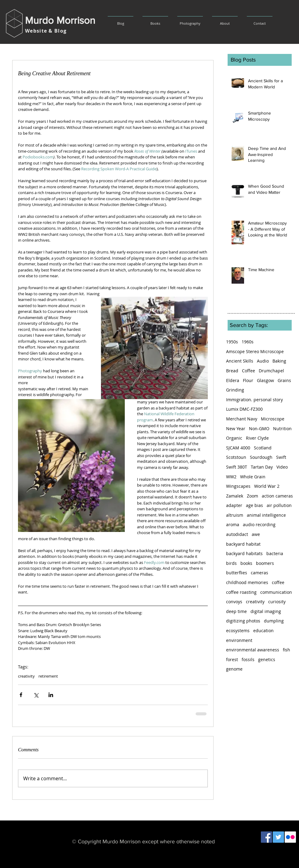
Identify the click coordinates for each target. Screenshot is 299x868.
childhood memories (247, 582)
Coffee (249, 371)
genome (234, 669)
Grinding (235, 390)
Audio (263, 361)
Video (282, 467)
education (263, 631)
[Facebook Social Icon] (267, 837)
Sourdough (261, 457)
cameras (259, 573)
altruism (235, 515)
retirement (48, 676)
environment (239, 640)
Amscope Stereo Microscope (255, 351)
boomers (265, 563)
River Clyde (257, 438)
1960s (248, 342)
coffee (278, 582)
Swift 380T (237, 467)
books (246, 563)
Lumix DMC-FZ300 (244, 409)
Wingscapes (238, 486)
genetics (267, 659)
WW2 (231, 477)
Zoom (252, 496)
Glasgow (265, 380)
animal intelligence (266, 515)
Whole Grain (253, 477)
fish (286, 650)
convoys (234, 602)
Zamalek (235, 496)
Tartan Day (262, 467)
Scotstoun (236, 457)
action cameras (277, 496)
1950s (232, 342)
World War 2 (267, 486)
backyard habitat (243, 544)
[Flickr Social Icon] (290, 837)
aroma (233, 524)
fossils (248, 659)
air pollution (279, 505)
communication (276, 592)
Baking (279, 361)
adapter (234, 505)
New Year (236, 429)
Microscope (273, 419)
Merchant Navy (242, 419)
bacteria (275, 553)
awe (256, 534)
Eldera (233, 380)
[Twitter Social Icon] (278, 837)
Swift (281, 457)
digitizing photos (243, 621)
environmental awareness (253, 650)
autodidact (237, 534)
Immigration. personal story (254, 400)
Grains (284, 380)
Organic (234, 438)
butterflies (237, 573)
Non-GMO (259, 429)
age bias (254, 505)
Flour (248, 380)
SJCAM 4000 (238, 448)
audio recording (259, 524)
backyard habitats (244, 553)
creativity (26, 676)
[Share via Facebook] (21, 695)
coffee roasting (241, 592)
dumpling (274, 621)
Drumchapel (271, 371)
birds (231, 563)
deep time (236, 611)
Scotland (263, 448)
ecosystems (238, 631)
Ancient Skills (240, 361)
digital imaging (266, 611)
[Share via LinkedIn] (51, 695)
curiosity (277, 602)
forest (232, 659)
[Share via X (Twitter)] (36, 695)
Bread (232, 371)
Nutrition (282, 429)
